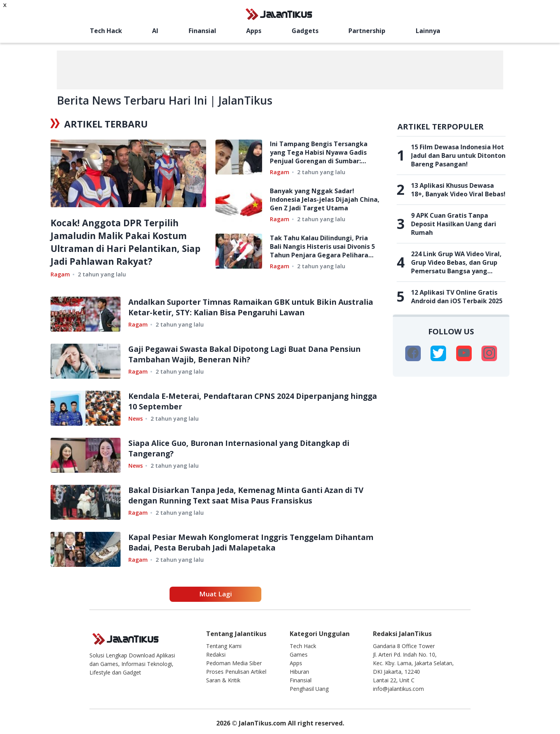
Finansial (202, 31)
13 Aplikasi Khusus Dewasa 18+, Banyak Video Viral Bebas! (458, 190)
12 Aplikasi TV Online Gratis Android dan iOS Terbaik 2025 (457, 297)
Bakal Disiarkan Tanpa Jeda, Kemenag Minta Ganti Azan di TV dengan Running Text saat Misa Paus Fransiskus (253, 495)
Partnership (367, 31)
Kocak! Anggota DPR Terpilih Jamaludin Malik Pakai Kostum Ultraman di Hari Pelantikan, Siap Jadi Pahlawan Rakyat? (122, 242)
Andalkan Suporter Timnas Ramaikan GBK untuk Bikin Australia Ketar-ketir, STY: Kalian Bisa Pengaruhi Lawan (241, 307)
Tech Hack (106, 31)
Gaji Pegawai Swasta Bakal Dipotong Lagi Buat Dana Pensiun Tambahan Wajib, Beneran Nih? (252, 354)
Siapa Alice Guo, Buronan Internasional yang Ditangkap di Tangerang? (246, 448)
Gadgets (305, 31)
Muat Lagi (215, 594)
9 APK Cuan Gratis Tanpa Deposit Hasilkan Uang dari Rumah (454, 224)
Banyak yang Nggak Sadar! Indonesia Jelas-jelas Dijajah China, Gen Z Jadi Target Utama (325, 199)
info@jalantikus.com (398, 689)
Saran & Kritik (223, 680)
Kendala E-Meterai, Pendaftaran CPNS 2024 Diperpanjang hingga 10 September (244, 401)
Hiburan (299, 672)
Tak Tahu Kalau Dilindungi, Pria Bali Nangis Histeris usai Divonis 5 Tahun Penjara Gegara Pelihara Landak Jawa (322, 246)
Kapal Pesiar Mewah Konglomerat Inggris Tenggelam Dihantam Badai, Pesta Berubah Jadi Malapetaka (236, 542)
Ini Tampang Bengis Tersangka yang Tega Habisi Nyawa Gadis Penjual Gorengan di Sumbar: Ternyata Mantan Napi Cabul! (319, 152)
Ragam (60, 274)
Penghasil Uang (309, 689)
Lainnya (428, 31)
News (136, 419)
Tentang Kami (224, 646)
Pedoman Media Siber (234, 663)
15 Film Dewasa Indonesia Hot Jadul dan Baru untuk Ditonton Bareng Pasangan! (458, 156)
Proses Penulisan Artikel (236, 672)
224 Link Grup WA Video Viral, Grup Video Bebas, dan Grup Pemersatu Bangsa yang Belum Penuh (456, 262)
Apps (254, 31)
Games (299, 654)
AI (155, 31)
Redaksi (216, 654)
